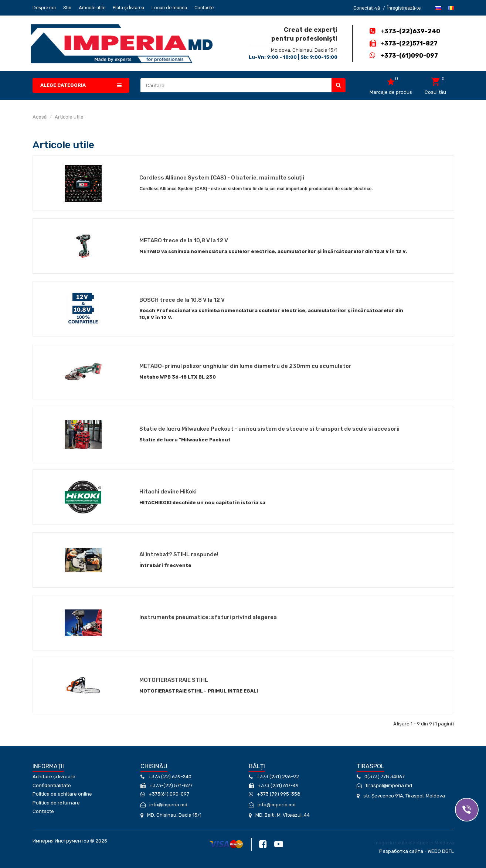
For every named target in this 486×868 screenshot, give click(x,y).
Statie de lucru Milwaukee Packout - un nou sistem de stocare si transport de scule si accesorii (269, 429)
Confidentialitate (52, 785)
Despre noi (44, 8)
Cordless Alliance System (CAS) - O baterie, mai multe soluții (222, 178)
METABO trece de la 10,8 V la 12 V (184, 240)
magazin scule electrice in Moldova (414, 843)
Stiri (67, 8)
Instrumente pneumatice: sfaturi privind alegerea (208, 617)
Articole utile (92, 8)
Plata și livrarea (128, 8)
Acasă (40, 117)
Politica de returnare (56, 803)
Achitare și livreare (54, 777)
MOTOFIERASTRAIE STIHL (174, 680)
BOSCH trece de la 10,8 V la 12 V (182, 300)
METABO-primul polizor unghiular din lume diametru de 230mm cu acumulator (245, 366)
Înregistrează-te (404, 8)
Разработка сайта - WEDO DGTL (417, 851)
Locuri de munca (169, 8)
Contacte (204, 8)
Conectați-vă (367, 8)
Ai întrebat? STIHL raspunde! (179, 554)
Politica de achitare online (62, 794)
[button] (81, 86)
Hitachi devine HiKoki (168, 492)
